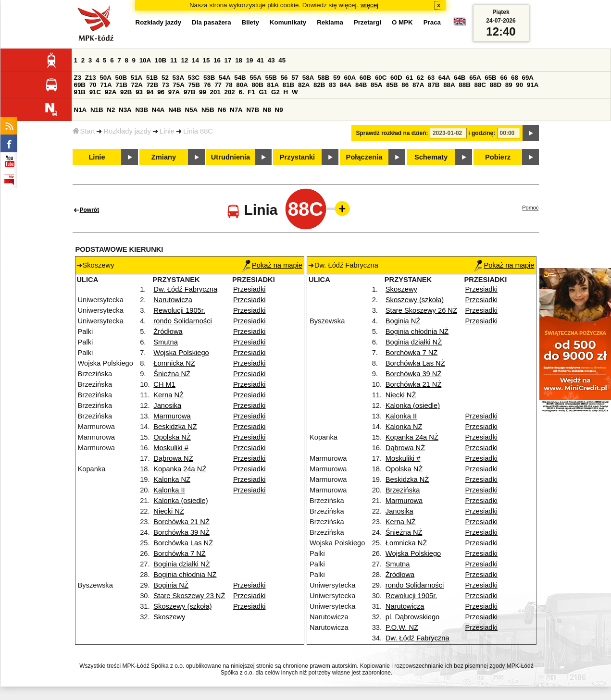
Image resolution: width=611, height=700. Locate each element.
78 (229, 85)
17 (228, 60)
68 (515, 78)
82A (304, 85)
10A (145, 60)
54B (240, 78)
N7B (253, 110)
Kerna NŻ (168, 395)
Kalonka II (169, 490)
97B (189, 92)
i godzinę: (482, 133)
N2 (111, 110)
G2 (275, 92)
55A (255, 78)
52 (165, 78)
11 (174, 60)
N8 (267, 110)
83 (332, 85)
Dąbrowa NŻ (173, 458)
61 (409, 78)
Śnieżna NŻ (172, 374)
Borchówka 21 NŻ (181, 522)
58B (324, 78)
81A (273, 85)
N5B (208, 110)
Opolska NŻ (172, 437)
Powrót (90, 210)
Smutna (166, 342)
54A (224, 78)
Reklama (330, 22)
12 (184, 60)
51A (137, 78)
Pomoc (530, 208)
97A (174, 92)
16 (217, 60)
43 (271, 60)
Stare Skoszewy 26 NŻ (421, 310)
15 (206, 60)
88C (480, 85)
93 (139, 92)
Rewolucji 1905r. (179, 310)
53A (178, 78)
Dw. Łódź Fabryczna (185, 289)
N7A (236, 110)
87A (418, 85)
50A (105, 78)
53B (209, 78)
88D (496, 85)
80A (242, 85)
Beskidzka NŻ (175, 427)
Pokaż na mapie (272, 265)
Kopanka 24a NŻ (180, 469)
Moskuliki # (171, 448)
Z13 (91, 78)
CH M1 (164, 384)
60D (396, 78)
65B (490, 78)
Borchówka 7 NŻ (179, 553)
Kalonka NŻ (172, 479)
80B (257, 85)
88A (449, 85)
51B (152, 78)
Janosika (167, 405)
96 (161, 92)
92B (126, 92)
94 (150, 92)
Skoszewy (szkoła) (182, 606)
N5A (192, 110)
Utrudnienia (231, 157)
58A (308, 78)
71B (121, 85)
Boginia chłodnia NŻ (185, 575)
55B (271, 78)
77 (218, 85)
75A (178, 85)
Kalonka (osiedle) (181, 501)
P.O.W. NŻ (402, 627)
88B (464, 85)
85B (392, 85)
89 (509, 85)
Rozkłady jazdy (127, 131)
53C (194, 78)
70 (93, 85)
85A (376, 85)
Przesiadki (249, 289)
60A (350, 78)
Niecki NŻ (169, 511)
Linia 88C (198, 131)
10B (161, 60)
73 (166, 85)
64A (444, 78)
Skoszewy (169, 617)
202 (230, 92)
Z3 (78, 78)
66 (504, 78)
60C (381, 78)
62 (420, 78)
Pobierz (498, 157)
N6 (222, 110)
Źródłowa (168, 332)
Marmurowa (172, 416)
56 (284, 78)
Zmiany (164, 157)
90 (519, 85)
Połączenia (364, 157)
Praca (432, 22)
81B (288, 85)
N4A (158, 110)
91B (80, 92)
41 (260, 60)
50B (121, 78)
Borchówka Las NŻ (183, 543)
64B (460, 78)
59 (337, 78)
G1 (263, 92)
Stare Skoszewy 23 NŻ (189, 596)
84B (361, 85)
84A (346, 85)
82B (319, 85)
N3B (142, 110)
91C (95, 92)
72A (137, 85)
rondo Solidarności (182, 321)
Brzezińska (403, 490)
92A (111, 92)
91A (533, 85)
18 (239, 60)
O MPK (402, 22)
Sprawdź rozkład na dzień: (392, 133)
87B (434, 85)
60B (365, 78)
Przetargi (368, 22)
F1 (251, 92)
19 (250, 60)
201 (215, 92)
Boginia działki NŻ (181, 564)
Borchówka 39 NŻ (181, 532)
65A (475, 78)
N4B (175, 110)
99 (203, 92)
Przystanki (297, 157)
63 (431, 78)
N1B (97, 110)
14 (195, 60)
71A (106, 85)
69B (80, 85)
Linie (167, 131)
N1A (81, 110)
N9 (279, 110)
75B (194, 85)
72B (152, 85)
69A (528, 78)
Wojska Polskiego (181, 353)
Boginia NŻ (171, 585)
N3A (125, 110)
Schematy (431, 157)
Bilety (250, 22)
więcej (369, 5)
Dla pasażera (212, 22)
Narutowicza (173, 300)
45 (282, 60)
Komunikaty (288, 22)
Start (84, 131)
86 (405, 85)
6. (241, 92)
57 (295, 78)
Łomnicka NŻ (174, 363)
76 (207, 85)
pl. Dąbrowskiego (412, 617)
